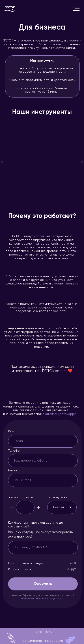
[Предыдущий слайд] (2, 161)
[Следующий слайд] (82, 161)
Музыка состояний (36, 133)
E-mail (13, 471)
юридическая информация (42, 641)
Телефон (15, 451)
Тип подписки (57, 497)
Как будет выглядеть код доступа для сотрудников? (36, 525)
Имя (11, 431)
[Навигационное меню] (76, 9)
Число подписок (21, 497)
